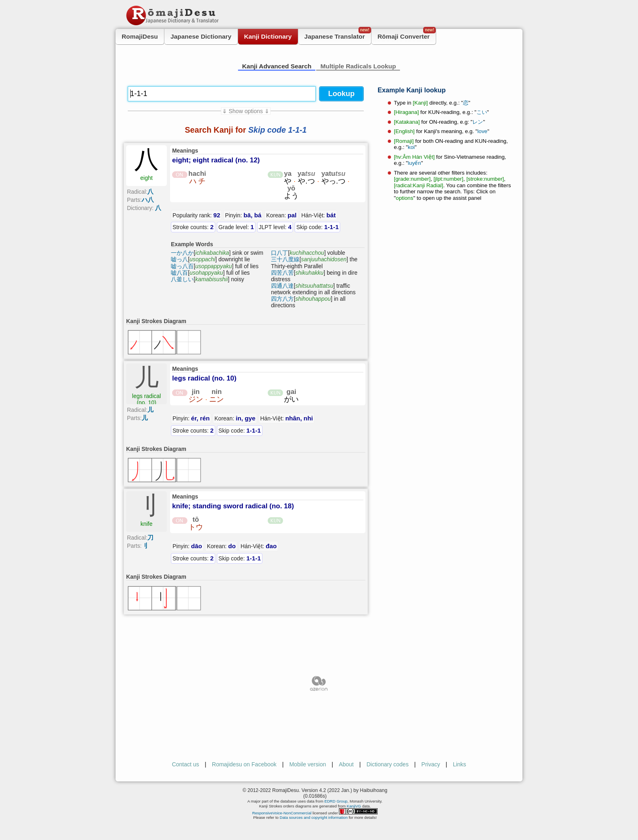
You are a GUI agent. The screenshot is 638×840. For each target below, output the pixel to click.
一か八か (182, 253)
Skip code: (317, 227)
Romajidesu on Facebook (244, 764)
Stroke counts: (193, 227)
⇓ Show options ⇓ (246, 111)
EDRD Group (336, 801)
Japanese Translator (338, 34)
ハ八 (148, 200)
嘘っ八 (179, 259)
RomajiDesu (140, 36)
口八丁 (280, 253)
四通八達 (282, 286)
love (482, 131)
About (346, 764)
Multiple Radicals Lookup (358, 66)
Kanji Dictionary (268, 36)
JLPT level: (275, 227)
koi (411, 147)
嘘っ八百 (182, 266)
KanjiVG (354, 806)
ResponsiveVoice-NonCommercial (282, 813)
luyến (414, 163)
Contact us (185, 764)
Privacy (431, 764)
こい (482, 112)
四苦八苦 (282, 273)
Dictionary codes (388, 764)
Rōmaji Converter (407, 34)
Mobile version (308, 764)
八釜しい (182, 279)
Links (460, 764)
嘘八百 (179, 273)
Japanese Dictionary (201, 36)
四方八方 (282, 299)
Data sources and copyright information (314, 817)
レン (478, 122)
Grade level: (236, 227)
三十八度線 (285, 259)
